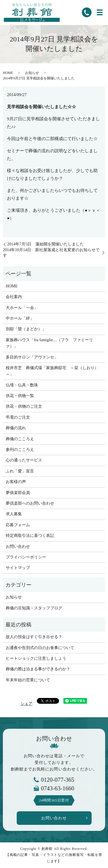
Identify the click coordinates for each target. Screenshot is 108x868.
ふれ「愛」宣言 (20, 471)
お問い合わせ (18, 546)
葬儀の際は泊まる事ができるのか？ (38, 669)
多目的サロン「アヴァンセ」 (32, 357)
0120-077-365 (58, 780)
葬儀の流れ (16, 428)
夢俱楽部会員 (18, 493)
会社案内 (14, 297)
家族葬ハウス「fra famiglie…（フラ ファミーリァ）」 (50, 343)
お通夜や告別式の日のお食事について (40, 648)
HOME (8, 73)
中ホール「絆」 (20, 318)
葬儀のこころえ (20, 439)
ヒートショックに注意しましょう (36, 658)
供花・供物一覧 (20, 396)
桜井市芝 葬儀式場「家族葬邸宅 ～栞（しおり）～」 (52, 371)
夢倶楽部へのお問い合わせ (30, 503)
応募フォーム (18, 525)
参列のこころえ (20, 450)
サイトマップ (18, 568)
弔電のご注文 (18, 417)
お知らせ (32, 73)
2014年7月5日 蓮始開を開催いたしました (46, 244)
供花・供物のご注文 (24, 406)
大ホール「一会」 (22, 308)
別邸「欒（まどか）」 (26, 329)
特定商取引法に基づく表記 (30, 536)
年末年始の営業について (28, 680)
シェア (26, 704)
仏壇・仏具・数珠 (22, 385)
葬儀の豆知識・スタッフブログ (34, 608)
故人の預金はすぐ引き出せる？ (34, 637)
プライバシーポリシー (26, 557)
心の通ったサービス (24, 460)
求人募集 (14, 514)
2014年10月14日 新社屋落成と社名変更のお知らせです (51, 253)
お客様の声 (16, 482)
